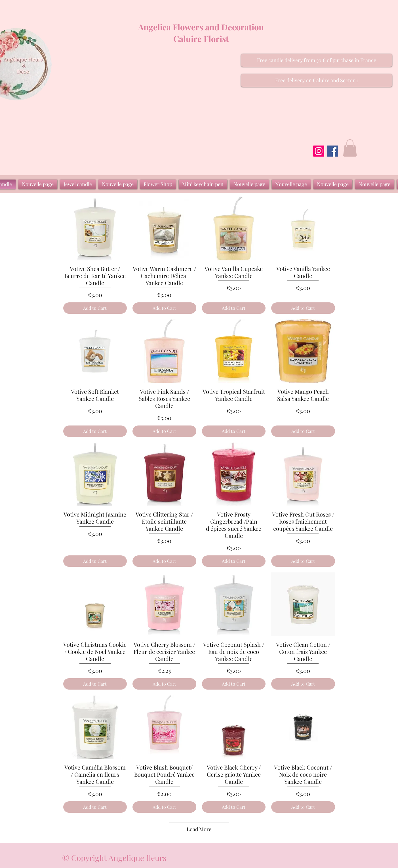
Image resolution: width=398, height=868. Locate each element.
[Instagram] (319, 151)
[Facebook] (333, 151)
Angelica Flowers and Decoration (201, 27)
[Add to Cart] (95, 308)
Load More (199, 829)
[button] (317, 60)
